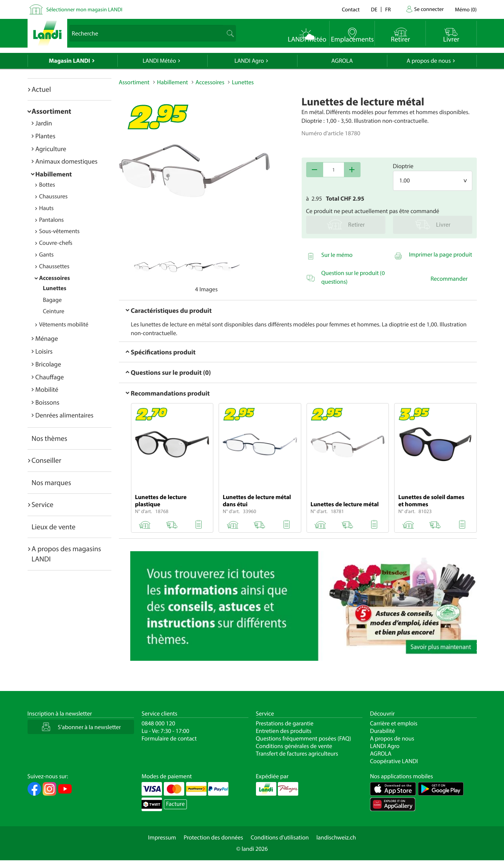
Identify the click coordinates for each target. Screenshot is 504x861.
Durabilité (382, 731)
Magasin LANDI (69, 61)
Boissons (48, 402)
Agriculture (51, 149)
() (466, 9)
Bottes (47, 185)
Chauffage (50, 377)
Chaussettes (54, 266)
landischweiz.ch (336, 838)
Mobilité (47, 389)
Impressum (162, 838)
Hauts (47, 208)
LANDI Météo (160, 61)
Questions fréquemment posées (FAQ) (304, 739)
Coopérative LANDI (394, 761)
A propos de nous (429, 61)
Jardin (44, 123)
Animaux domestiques (67, 161)
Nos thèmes (50, 438)
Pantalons (52, 220)
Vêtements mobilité (64, 325)
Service (43, 504)
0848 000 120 (158, 723)
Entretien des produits (284, 731)
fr (388, 9)
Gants (47, 255)
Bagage (52, 300)
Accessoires (55, 278)
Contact (351, 9)
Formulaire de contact (169, 739)
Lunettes (55, 288)
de (374, 9)
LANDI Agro (249, 61)
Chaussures (54, 196)
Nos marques (52, 482)
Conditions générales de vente (294, 746)
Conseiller (47, 460)
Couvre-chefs (56, 243)
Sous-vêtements (59, 231)
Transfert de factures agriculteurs (297, 754)
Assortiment (52, 111)
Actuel (41, 89)
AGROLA (342, 61)
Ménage (47, 338)
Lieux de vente (54, 527)
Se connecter (429, 9)
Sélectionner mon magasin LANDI (85, 9)
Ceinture (54, 311)
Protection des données (213, 838)
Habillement (54, 174)
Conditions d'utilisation (280, 838)
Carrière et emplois (394, 723)
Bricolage (48, 364)
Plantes (45, 136)
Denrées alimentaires (65, 415)
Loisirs (44, 351)
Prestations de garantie (285, 723)
